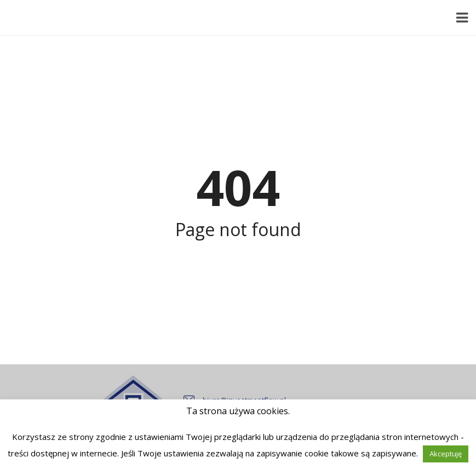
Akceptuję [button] (446, 454)
